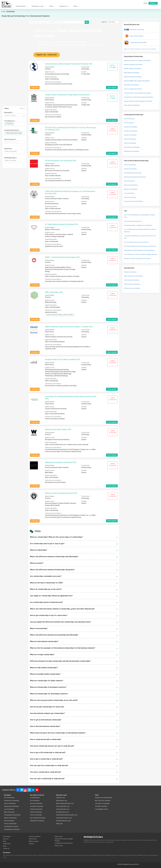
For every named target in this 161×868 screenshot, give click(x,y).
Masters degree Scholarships (133, 69)
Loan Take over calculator (102, 804)
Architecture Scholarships (12, 801)
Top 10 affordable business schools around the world (140, 246)
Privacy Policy (33, 839)
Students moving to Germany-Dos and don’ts (137, 258)
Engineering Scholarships (11, 806)
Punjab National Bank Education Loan (67, 815)
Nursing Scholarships (130, 169)
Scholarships (22, 6)
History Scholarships (130, 197)
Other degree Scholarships (132, 105)
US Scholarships (35, 798)
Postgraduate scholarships (12, 829)
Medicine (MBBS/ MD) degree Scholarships (137, 81)
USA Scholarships (129, 119)
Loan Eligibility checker (101, 809)
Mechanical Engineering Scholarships (135, 177)
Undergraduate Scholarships (12, 815)
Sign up (153, 3)
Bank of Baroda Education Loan (65, 804)
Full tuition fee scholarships (132, 288)
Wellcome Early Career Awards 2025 (58, 429)
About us (6, 839)
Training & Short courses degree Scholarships (138, 93)
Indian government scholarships (133, 276)
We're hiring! (7, 836)
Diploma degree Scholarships (133, 77)
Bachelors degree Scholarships (133, 64)
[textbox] (15, 124)
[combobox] (14, 115)
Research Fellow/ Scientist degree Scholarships (138, 101)
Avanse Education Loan (63, 806)
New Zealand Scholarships (132, 147)
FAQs (5, 846)
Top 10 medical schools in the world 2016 (136, 242)
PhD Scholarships (9, 821)
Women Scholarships (130, 272)
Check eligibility (112, 87)
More (77, 6)
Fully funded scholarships (132, 280)
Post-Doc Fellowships (10, 824)
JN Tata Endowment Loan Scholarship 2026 (61, 161)
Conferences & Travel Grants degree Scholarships (139, 97)
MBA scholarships (9, 812)
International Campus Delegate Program (64, 840)
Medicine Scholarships (131, 189)
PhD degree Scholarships (131, 85)
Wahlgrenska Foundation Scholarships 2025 (61, 462)
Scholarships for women (11, 827)
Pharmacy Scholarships (131, 185)
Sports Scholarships (130, 165)
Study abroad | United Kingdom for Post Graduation (139, 250)
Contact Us (65, 6)
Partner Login (59, 836)
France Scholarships (130, 143)
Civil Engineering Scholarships (133, 173)
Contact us (6, 848)
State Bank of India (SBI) (134, 30)
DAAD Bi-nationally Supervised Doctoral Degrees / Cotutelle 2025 (69, 327)
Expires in (113, 66)
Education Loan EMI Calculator (104, 798)
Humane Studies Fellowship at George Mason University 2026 (67, 95)
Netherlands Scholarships (132, 151)
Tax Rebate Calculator (101, 806)
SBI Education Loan (62, 801)
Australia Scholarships (131, 131)
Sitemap (31, 844)
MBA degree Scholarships (132, 73)
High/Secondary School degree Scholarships (137, 60)
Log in (145, 3)
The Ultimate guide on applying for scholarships (138, 225)
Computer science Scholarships (133, 201)
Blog (52, 6)
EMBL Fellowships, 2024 (54, 292)
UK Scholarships (129, 123)
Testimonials (7, 844)
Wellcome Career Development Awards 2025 (61, 493)
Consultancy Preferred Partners (64, 843)
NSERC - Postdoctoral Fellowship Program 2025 (62, 257)
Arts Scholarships (9, 798)
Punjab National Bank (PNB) (135, 43)
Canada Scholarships (130, 135)
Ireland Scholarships (130, 139)
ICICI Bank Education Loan (63, 821)
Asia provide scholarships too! (133, 221)
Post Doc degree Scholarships (133, 89)
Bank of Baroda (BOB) (134, 36)
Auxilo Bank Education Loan (64, 818)
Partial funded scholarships (132, 284)
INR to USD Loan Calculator (103, 801)
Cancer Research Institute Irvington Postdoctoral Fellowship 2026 (69, 64)
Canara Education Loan (63, 809)
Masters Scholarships (10, 818)
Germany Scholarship (36, 804)
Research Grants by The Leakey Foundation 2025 (63, 360)
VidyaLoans (59, 824)
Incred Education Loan (62, 812)
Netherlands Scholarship (37, 821)
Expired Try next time (113, 130)
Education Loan (39, 6)
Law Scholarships (129, 193)
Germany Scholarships (131, 127)
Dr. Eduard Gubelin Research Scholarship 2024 (62, 224)
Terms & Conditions (35, 836)
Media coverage (34, 841)
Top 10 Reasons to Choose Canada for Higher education (141, 254)
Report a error (59, 846)
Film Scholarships (129, 181)
